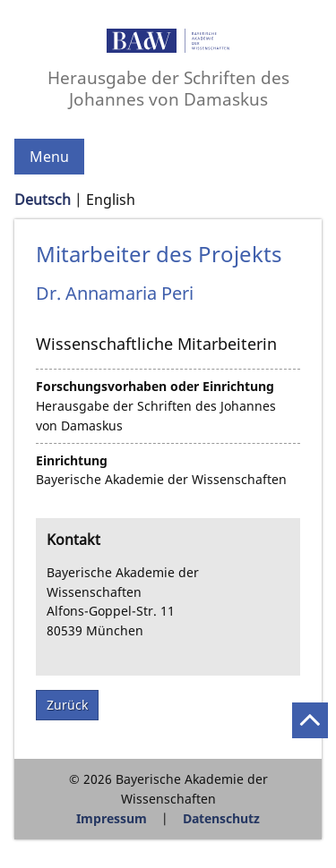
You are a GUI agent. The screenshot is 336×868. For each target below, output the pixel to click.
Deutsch (43, 200)
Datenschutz (221, 818)
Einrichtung (72, 460)
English (111, 200)
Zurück (67, 705)
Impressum (112, 818)
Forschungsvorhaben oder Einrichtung (155, 386)
